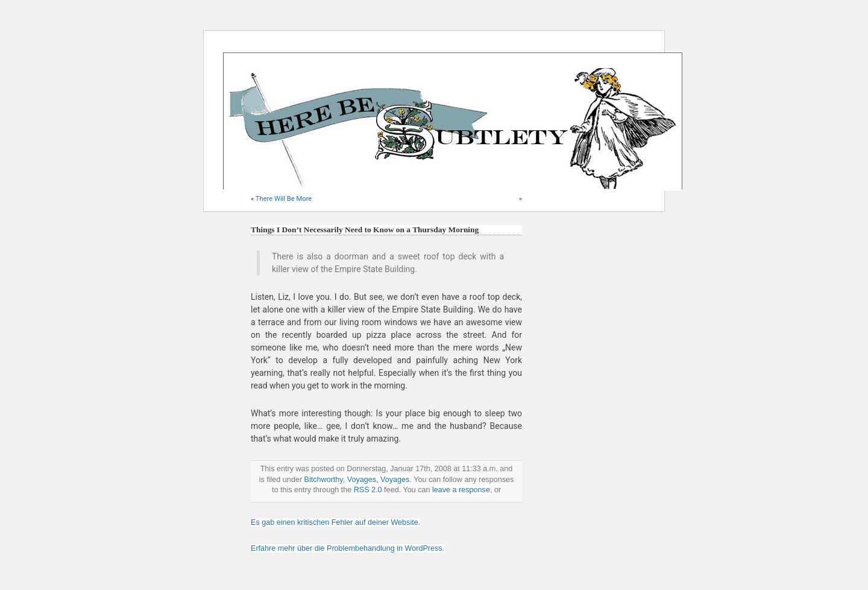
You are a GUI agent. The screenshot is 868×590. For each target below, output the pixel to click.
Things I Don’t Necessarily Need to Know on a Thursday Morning (365, 230)
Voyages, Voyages (379, 480)
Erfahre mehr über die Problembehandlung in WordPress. (348, 548)
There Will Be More (284, 199)
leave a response (461, 490)
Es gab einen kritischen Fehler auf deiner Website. (335, 522)
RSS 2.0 (368, 490)
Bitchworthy (324, 480)
